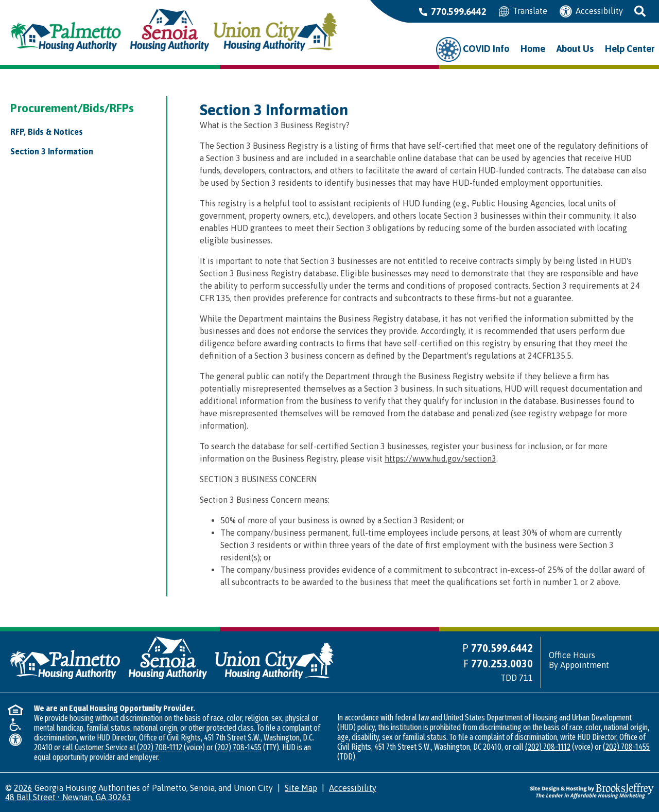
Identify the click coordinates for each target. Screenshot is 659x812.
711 (526, 678)
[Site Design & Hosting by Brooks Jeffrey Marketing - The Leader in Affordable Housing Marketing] (592, 790)
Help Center (630, 49)
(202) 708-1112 (160, 747)
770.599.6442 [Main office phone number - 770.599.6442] (453, 12)
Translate (523, 11)
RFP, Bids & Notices (47, 132)
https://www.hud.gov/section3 (440, 458)
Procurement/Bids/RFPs (72, 108)
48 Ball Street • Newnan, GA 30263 (68, 797)
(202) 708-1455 (238, 747)
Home (533, 49)
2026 (23, 788)
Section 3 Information (52, 151)
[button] (641, 11)
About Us (575, 49)
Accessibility (591, 11)
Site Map (301, 788)
